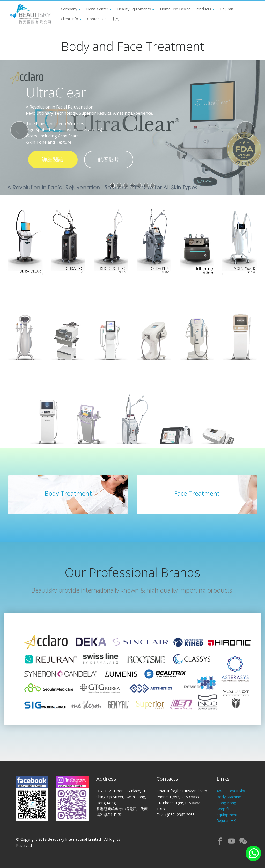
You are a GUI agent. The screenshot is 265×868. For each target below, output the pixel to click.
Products (203, 9)
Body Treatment (68, 493)
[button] (19, 130)
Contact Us (97, 19)
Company (69, 9)
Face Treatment (197, 493)
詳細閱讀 (53, 160)
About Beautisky (231, 791)
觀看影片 (109, 160)
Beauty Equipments (134, 9)
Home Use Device (175, 9)
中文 (115, 19)
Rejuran (227, 9)
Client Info (69, 19)
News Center (97, 9)
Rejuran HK (226, 821)
